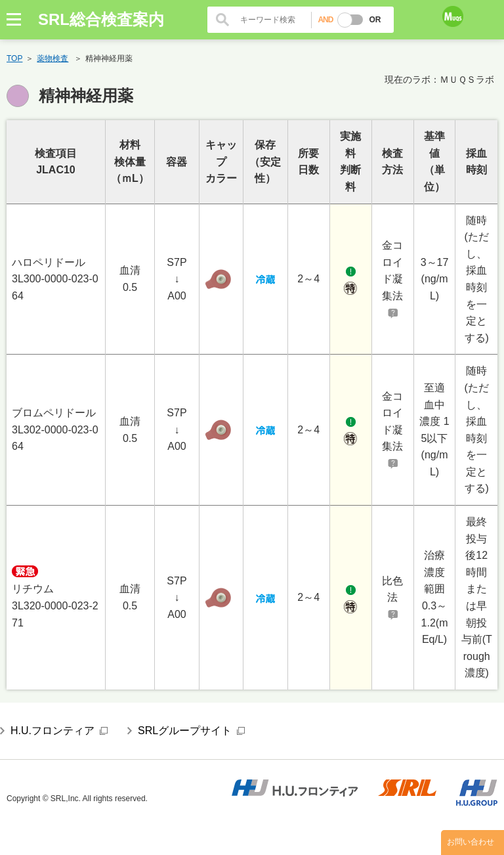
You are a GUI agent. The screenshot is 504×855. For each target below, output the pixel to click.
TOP (14, 58)
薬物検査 (52, 58)
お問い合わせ (471, 843)
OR (375, 20)
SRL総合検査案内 (101, 19)
